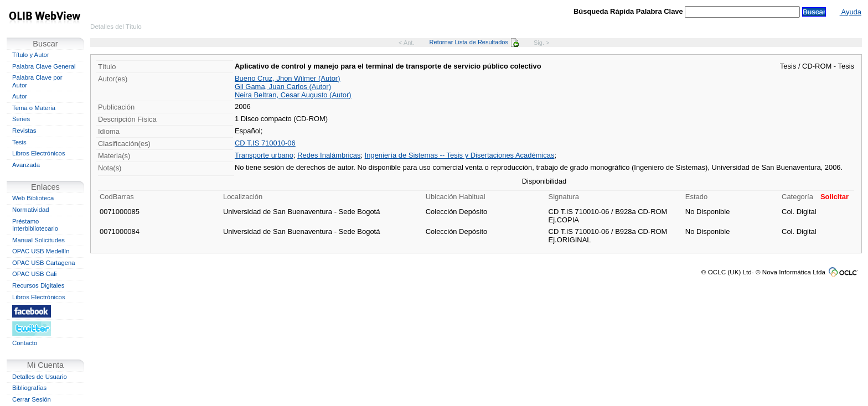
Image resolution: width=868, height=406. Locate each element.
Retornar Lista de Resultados (474, 42)
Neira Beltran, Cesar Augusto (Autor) (293, 95)
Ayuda (851, 12)
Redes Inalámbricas (329, 155)
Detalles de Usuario (40, 377)
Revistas (24, 131)
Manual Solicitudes (38, 240)
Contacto (25, 343)
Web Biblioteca (33, 198)
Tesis (19, 142)
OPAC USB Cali (34, 274)
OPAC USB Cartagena (44, 263)
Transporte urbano (264, 155)
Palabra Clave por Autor (37, 81)
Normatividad (31, 210)
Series (21, 119)
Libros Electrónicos (39, 153)
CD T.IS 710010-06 (265, 143)
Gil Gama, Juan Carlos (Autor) (283, 87)
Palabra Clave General (44, 66)
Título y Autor (31, 55)
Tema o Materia (34, 108)
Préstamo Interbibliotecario (35, 225)
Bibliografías (29, 388)
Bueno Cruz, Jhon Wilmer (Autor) (288, 78)
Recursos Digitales (38, 285)
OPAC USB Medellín (41, 251)
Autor (20, 96)
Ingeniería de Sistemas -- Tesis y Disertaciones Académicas (460, 155)
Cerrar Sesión (32, 399)
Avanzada (26, 165)
